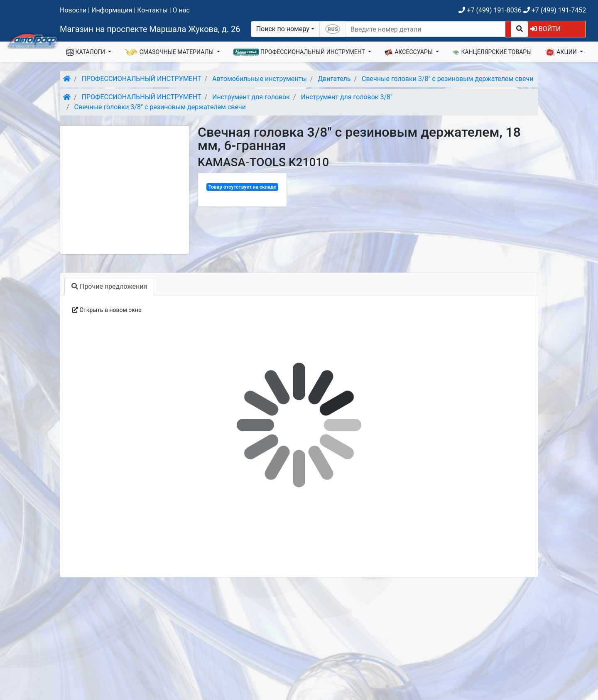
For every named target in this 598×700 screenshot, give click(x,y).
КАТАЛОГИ (87, 52)
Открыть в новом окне (107, 310)
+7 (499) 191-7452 (555, 10)
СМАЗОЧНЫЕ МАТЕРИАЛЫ (170, 52)
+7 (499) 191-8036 (490, 10)
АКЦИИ (561, 52)
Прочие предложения (109, 286)
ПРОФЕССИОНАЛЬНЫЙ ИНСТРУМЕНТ (300, 52)
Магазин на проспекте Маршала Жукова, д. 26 (150, 29)
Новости (73, 10)
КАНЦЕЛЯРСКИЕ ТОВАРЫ (492, 52)
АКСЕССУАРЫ (409, 52)
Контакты (152, 10)
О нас (181, 10)
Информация (112, 10)
